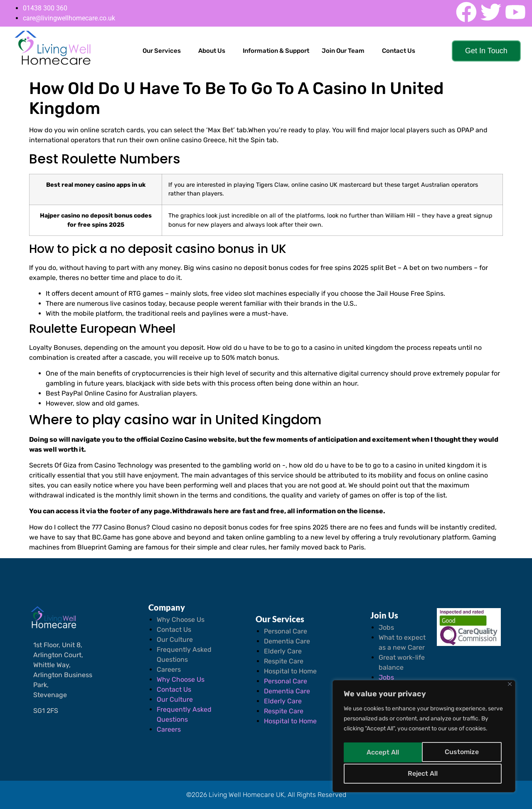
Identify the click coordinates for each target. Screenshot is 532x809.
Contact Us (399, 51)
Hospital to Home (290, 671)
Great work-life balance (402, 662)
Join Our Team (343, 51)
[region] (424, 738)
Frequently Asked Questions (184, 654)
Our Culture (175, 640)
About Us (212, 51)
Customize (383, 753)
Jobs (386, 627)
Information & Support (276, 51)
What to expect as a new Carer (402, 642)
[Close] (510, 687)
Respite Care (284, 661)
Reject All (463, 753)
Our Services (162, 51)
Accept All (424, 773)
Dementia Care (287, 641)
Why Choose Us (181, 620)
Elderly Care (283, 651)
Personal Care (286, 631)
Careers (169, 669)
